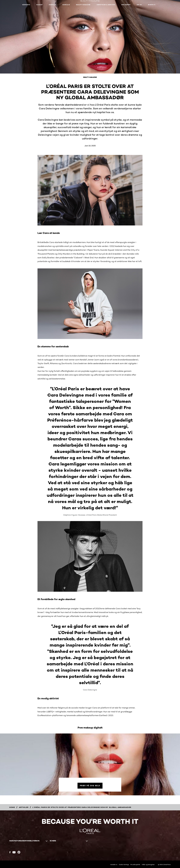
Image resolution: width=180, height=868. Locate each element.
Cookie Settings (124, 864)
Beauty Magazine (83, 5)
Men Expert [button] (126, 5)
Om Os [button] (139, 5)
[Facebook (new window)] (10, 852)
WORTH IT (152, 5)
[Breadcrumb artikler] (24, 807)
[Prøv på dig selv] (90, 786)
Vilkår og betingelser (148, 864)
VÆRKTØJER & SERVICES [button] (106, 5)
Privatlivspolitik (135, 864)
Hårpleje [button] (66, 5)
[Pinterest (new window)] (19, 852)
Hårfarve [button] (26, 5)
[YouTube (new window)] (14, 852)
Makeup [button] (39, 5)
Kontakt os (114, 864)
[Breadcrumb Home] (12, 807)
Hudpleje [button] (52, 5)
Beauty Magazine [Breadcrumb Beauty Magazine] (90, 77)
